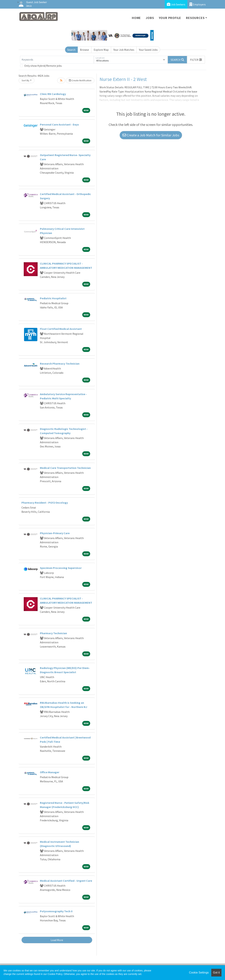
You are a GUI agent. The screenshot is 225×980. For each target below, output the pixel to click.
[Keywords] (57, 60)
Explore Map (101, 50)
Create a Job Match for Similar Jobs (151, 135)
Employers (198, 4)
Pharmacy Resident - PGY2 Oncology (45, 503)
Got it (216, 973)
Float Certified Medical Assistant (61, 329)
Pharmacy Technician (53, 633)
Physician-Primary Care (55, 533)
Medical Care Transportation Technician (65, 468)
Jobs (150, 18)
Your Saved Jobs (148, 50)
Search (71, 50)
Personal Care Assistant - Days (59, 124)
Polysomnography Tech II (56, 911)
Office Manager (50, 772)
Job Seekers (176, 4)
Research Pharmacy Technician (60, 364)
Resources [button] (195, 18)
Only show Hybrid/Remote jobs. (43, 66)
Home (136, 18)
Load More (57, 940)
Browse (84, 50)
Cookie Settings (199, 973)
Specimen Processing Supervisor (61, 568)
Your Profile (170, 18)
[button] (196, 60)
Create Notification (80, 80)
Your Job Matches (124, 50)
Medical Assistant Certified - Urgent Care (66, 881)
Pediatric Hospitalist (53, 298)
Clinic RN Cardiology (53, 94)
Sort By (25, 80)
